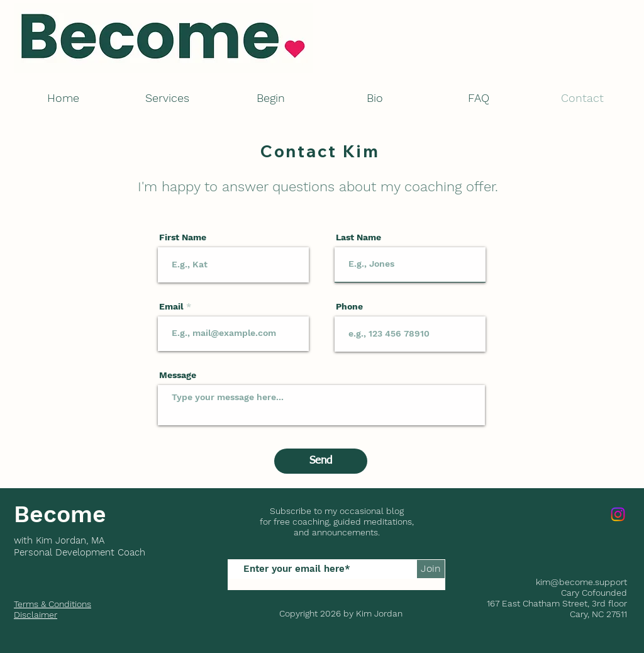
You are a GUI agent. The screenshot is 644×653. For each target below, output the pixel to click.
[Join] (431, 569)
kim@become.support (581, 582)
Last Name (358, 237)
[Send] (321, 461)
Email (171, 306)
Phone (349, 306)
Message (178, 375)
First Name (183, 237)
